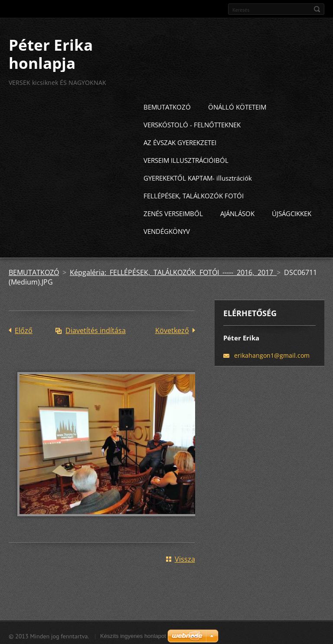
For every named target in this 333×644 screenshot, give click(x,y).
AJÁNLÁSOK (237, 212)
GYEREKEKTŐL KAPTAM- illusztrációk (198, 176)
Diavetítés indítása (96, 329)
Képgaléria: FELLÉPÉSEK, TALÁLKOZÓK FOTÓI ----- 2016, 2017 (173, 271)
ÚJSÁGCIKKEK (292, 212)
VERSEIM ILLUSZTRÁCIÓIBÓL (186, 159)
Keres (317, 9)
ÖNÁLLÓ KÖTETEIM (237, 105)
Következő (172, 329)
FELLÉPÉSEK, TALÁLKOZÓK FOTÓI (194, 194)
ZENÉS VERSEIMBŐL (173, 212)
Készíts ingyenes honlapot (133, 634)
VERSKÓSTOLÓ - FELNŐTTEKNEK (192, 123)
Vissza (185, 557)
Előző (24, 329)
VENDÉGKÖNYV (167, 230)
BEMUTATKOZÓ (167, 105)
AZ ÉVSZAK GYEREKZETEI (180, 141)
